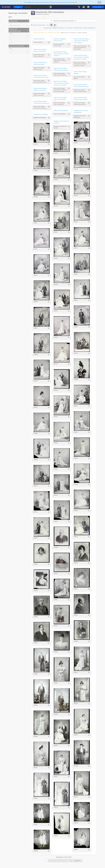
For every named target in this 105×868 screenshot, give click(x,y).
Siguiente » (78, 861)
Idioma (84, 7)
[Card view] (51, 25)
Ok (99, 2)
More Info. (74, 2)
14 (71, 861)
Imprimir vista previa (38, 25)
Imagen (11, 51)
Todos (11, 24)
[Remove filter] (43, 17)
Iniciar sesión (97, 7)
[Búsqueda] (38, 7)
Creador (13, 21)
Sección (11, 43)
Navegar (18, 7)
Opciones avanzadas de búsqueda (64, 21)
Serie (10, 38)
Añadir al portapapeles (49, 42)
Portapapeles (79, 7)
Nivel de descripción (15, 30)
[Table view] (55, 25)
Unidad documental (15, 36)
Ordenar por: (48, 28)
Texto (11, 53)
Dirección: (70, 28)
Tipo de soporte (17, 46)
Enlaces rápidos (88, 7)
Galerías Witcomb (14, 26)
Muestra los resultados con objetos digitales (74, 33)
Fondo (11, 40)
